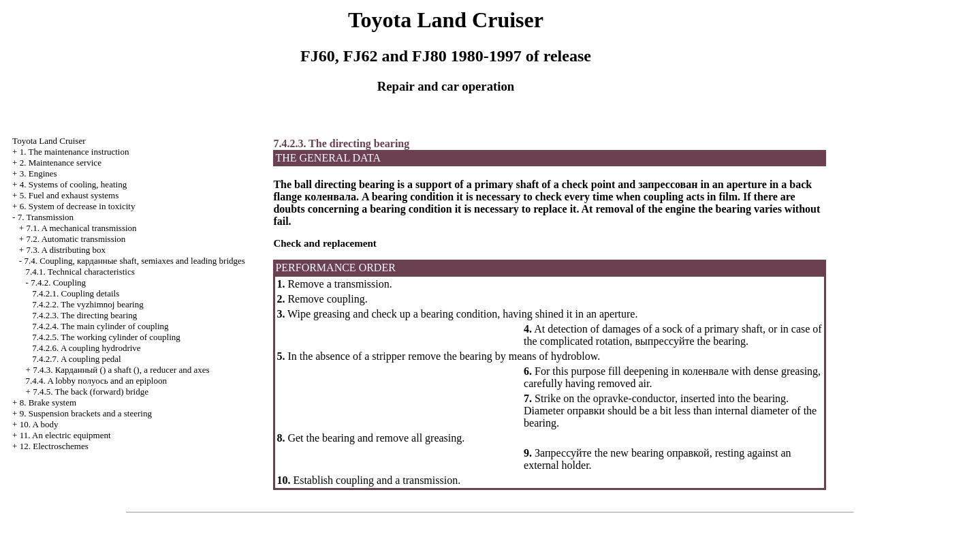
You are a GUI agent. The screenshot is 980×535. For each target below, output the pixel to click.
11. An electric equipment (65, 435)
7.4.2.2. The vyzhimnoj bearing (88, 304)
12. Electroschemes (54, 446)
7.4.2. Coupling (58, 282)
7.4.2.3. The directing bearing (84, 315)
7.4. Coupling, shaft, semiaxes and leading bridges (134, 261)
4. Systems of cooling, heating (73, 184)
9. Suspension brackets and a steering (86, 413)
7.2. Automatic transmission (76, 239)
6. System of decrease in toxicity (78, 206)
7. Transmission (46, 217)
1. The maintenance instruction (75, 152)
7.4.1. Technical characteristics (80, 272)
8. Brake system (48, 402)
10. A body (39, 424)
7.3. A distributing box (66, 250)
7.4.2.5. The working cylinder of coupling (106, 337)
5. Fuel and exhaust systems (69, 195)
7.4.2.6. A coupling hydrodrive (86, 348)
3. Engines (38, 173)
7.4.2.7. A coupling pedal (76, 359)
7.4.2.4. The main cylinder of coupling (100, 326)
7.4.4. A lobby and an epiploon (96, 381)
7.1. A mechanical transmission (81, 228)
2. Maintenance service (61, 163)
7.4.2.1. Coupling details (76, 293)
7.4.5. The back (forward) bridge (91, 392)
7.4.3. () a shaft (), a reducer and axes (121, 370)
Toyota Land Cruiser (49, 141)
